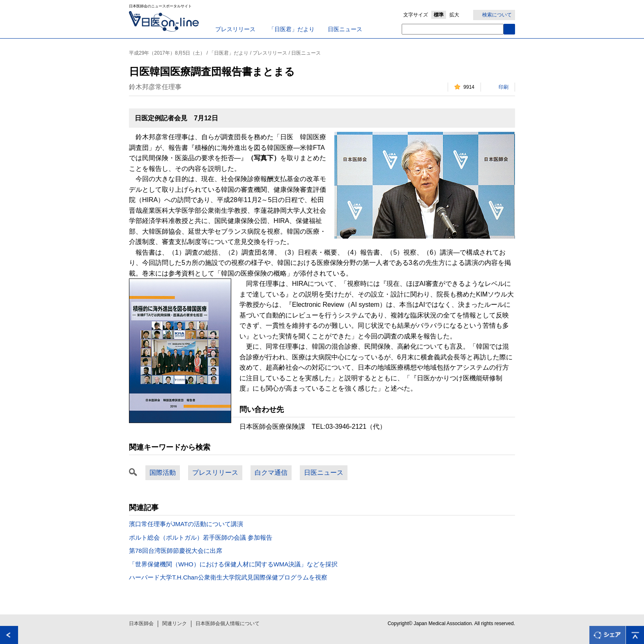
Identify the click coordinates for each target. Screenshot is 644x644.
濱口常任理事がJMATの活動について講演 (186, 524)
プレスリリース (235, 29)
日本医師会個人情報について (228, 623)
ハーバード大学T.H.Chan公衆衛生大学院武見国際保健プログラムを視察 (228, 577)
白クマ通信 (271, 473)
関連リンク (175, 623)
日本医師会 (141, 623)
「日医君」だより (292, 29)
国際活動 (163, 473)
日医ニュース (345, 29)
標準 (439, 15)
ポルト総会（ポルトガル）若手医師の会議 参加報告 (201, 537)
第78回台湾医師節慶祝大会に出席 (176, 551)
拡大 (454, 15)
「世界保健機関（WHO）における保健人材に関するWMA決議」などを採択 (233, 564)
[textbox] (453, 29)
